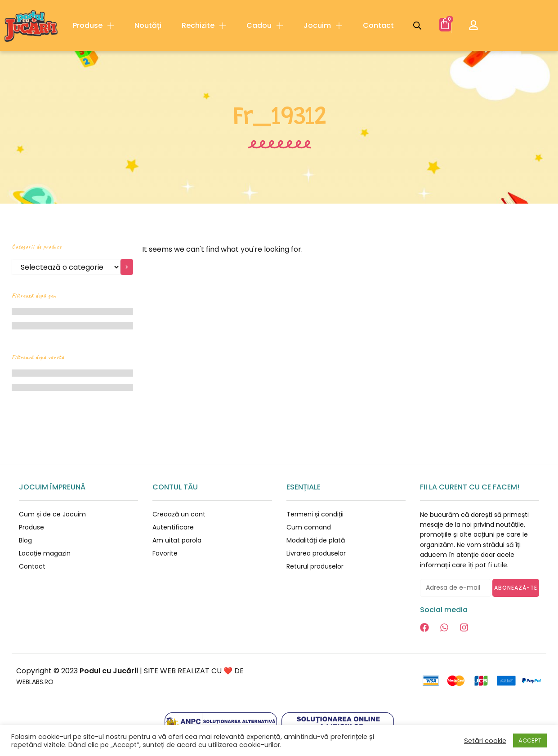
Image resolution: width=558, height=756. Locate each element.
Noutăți (148, 25)
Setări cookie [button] (485, 741)
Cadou (265, 26)
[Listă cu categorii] (66, 267)
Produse (94, 26)
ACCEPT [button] (530, 740)
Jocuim (323, 26)
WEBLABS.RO (38, 682)
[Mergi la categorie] (127, 267)
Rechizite (204, 26)
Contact (378, 25)
